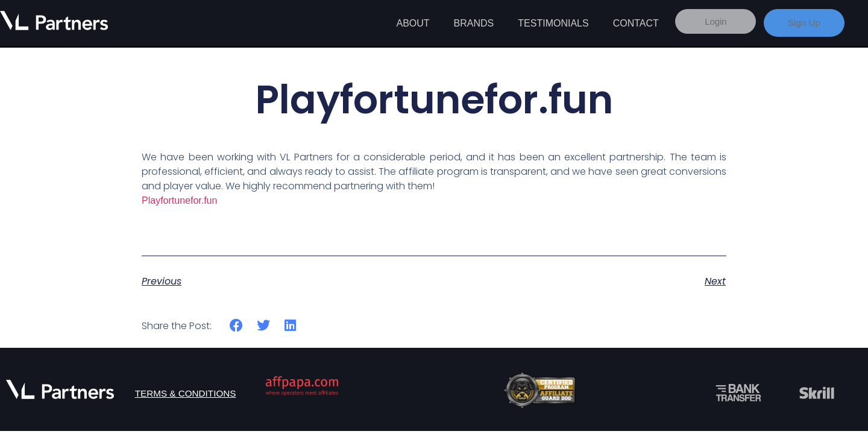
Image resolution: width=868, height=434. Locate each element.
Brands (474, 23)
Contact (636, 23)
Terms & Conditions (186, 393)
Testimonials (553, 23)
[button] (237, 326)
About (413, 23)
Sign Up (804, 23)
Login (711, 23)
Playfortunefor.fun (179, 200)
